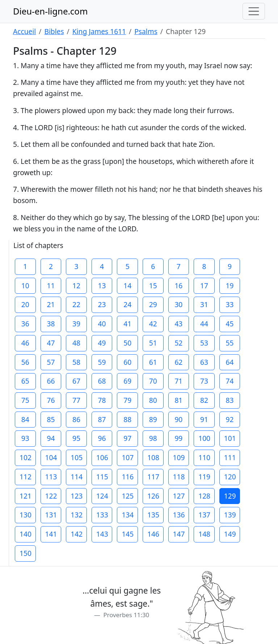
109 (179, 457)
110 (204, 457)
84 (25, 419)
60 (127, 362)
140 (26, 534)
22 (76, 304)
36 (25, 324)
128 (204, 496)
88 (127, 419)
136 (179, 515)
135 (153, 515)
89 (153, 419)
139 (230, 515)
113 (51, 477)
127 (179, 496)
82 (204, 400)
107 (128, 457)
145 (128, 534)
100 (204, 438)
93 (25, 438)
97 (127, 438)
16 (178, 286)
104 (51, 457)
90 (178, 419)
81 (178, 400)
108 (153, 457)
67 (76, 381)
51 (153, 343)
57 (51, 362)
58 (76, 362)
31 (204, 304)
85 (51, 419)
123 (77, 496)
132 (77, 515)
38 (51, 324)
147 (179, 534)
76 (51, 400)
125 (128, 496)
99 (178, 438)
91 (204, 419)
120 (230, 477)
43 (178, 324)
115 (102, 477)
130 (26, 515)
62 (178, 362)
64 (230, 362)
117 (153, 477)
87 (102, 419)
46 (25, 343)
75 (25, 400)
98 (153, 438)
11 (51, 286)
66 (51, 381)
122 (51, 496)
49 (102, 343)
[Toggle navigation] (254, 11)
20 (25, 304)
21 (51, 304)
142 (77, 534)
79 (127, 400)
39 (76, 324)
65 (25, 381)
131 (51, 515)
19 (230, 286)
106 (102, 457)
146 (153, 534)
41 (127, 324)
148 (204, 534)
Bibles (54, 31)
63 (204, 362)
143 (102, 534)
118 (179, 477)
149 (230, 534)
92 (230, 419)
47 (51, 343)
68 (102, 381)
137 (204, 515)
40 (102, 324)
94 (51, 438)
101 (230, 438)
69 (127, 381)
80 (153, 400)
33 (230, 304)
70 (153, 381)
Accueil (24, 31)
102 (26, 457)
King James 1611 (99, 31)
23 (102, 304)
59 (102, 362)
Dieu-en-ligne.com (50, 11)
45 (230, 324)
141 (51, 534)
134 (128, 515)
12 (76, 286)
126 (153, 496)
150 (26, 553)
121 (26, 496)
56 (25, 362)
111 (230, 457)
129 (230, 496)
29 (153, 304)
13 (102, 286)
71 (178, 381)
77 (76, 400)
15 (153, 286)
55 (230, 343)
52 (178, 343)
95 (76, 438)
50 (127, 343)
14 (127, 286)
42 (153, 324)
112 (26, 477)
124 (102, 496)
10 (25, 286)
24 (127, 304)
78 (102, 400)
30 (178, 304)
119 (204, 477)
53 (204, 343)
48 (76, 343)
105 (77, 457)
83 (230, 400)
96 (102, 438)
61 (153, 362)
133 (102, 515)
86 (76, 419)
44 (204, 324)
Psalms (146, 31)
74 (230, 381)
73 (204, 381)
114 (77, 477)
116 (128, 477)
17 (204, 286)
